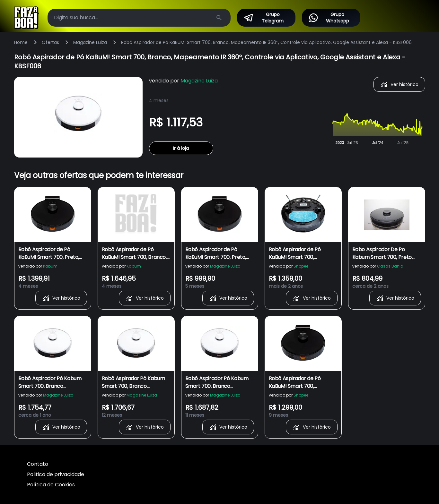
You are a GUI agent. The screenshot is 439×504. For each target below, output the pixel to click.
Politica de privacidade (56, 474)
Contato (38, 464)
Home (21, 42)
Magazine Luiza (90, 42)
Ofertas (50, 42)
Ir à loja (181, 148)
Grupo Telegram (263, 18)
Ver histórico (399, 84)
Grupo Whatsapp (329, 18)
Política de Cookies (51, 485)
